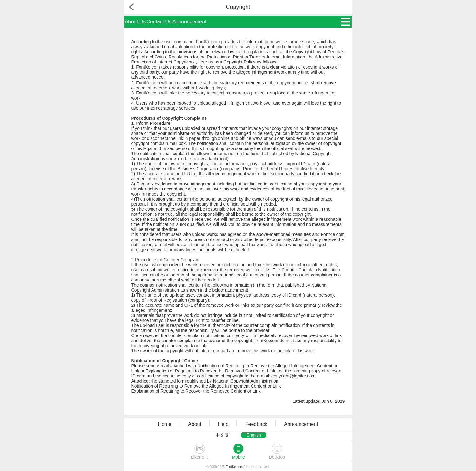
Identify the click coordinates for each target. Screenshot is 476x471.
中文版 (222, 435)
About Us (135, 22)
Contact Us (159, 22)
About (195, 424)
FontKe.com (234, 467)
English (254, 435)
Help (223, 424)
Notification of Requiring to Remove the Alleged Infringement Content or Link (206, 386)
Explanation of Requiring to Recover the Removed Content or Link (196, 391)
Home (165, 424)
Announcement (189, 22)
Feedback (256, 424)
